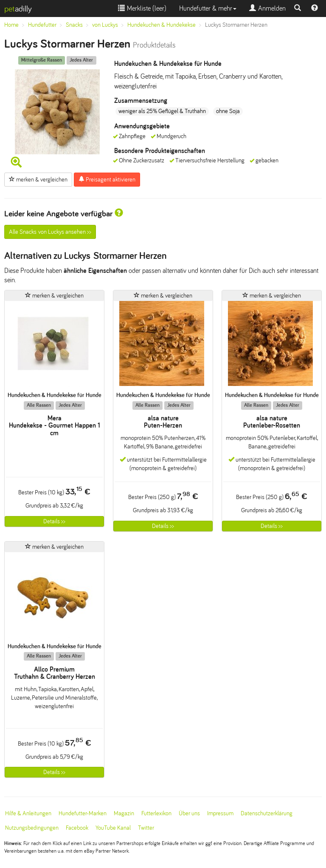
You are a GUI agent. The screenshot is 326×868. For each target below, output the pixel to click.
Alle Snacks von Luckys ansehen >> (50, 232)
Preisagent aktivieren (107, 179)
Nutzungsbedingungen (32, 828)
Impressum (220, 813)
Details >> (54, 521)
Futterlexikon (156, 813)
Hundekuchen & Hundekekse (162, 25)
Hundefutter (42, 25)
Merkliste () (142, 8)
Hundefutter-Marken (83, 813)
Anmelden (267, 8)
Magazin (124, 813)
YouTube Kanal (113, 828)
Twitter (146, 828)
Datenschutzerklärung (267, 813)
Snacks (74, 25)
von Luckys (105, 25)
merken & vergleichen (38, 179)
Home (11, 25)
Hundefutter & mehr (208, 8)
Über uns (189, 813)
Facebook (77, 828)
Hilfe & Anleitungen (28, 813)
